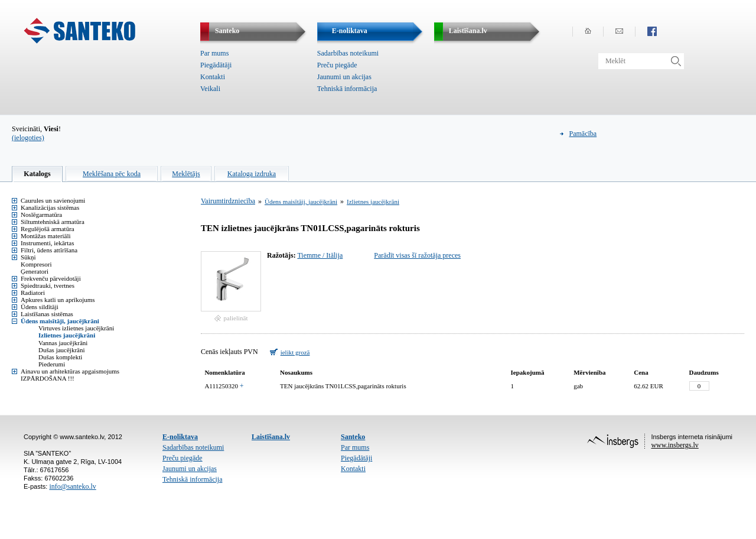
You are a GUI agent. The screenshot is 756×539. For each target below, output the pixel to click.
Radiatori (33, 293)
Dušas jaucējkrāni (62, 350)
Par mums (214, 53)
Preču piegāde (337, 65)
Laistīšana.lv (271, 437)
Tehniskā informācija (347, 89)
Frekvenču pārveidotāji (51, 278)
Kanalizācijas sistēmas (50, 207)
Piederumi (52, 364)
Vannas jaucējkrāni (63, 343)
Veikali (210, 89)
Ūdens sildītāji (40, 307)
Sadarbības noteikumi (348, 53)
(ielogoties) (28, 138)
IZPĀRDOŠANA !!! (48, 378)
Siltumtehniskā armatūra (53, 222)
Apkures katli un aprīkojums (58, 300)
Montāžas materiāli (46, 236)
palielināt (236, 318)
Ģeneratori (35, 271)
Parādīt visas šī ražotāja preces (417, 255)
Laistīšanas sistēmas (47, 314)
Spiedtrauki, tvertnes (48, 285)
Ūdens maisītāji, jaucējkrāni (60, 321)
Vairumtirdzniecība (228, 201)
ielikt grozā (295, 352)
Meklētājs (186, 174)
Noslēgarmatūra (41, 215)
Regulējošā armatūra (48, 229)
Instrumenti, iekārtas (47, 243)
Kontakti (213, 77)
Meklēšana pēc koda (112, 174)
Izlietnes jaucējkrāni (67, 335)
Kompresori (36, 264)
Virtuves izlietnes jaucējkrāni (76, 328)
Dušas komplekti (60, 357)
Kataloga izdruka (252, 174)
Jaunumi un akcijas (344, 77)
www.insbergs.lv (674, 445)
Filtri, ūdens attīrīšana (49, 250)
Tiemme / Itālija (320, 255)
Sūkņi (28, 257)
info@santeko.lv (72, 486)
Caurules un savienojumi (53, 200)
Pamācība (583, 134)
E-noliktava (180, 437)
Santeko (353, 437)
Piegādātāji (216, 65)
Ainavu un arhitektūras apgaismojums (70, 371)
